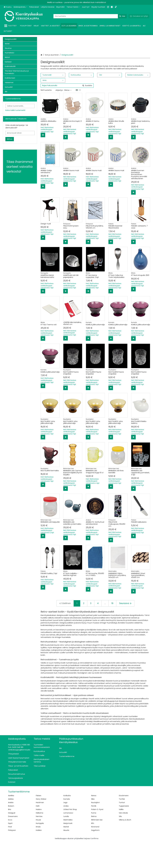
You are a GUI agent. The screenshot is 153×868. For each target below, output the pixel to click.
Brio (10, 836)
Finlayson (12, 857)
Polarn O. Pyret (97, 836)
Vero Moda (123, 839)
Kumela (67, 825)
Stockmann (124, 822)
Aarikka (11, 822)
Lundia (66, 843)
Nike (93, 825)
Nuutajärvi (95, 829)
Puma (94, 839)
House (38, 846)
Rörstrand (95, 853)
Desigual (12, 839)
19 (112, 630)
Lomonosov (68, 839)
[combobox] (90, 16)
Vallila (121, 836)
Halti (38, 832)
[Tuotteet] (11, 26)
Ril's (93, 850)
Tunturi (122, 829)
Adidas (11, 825)
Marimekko (68, 846)
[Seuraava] (125, 630)
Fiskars (39, 822)
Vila (120, 843)
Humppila (40, 850)
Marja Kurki (68, 850)
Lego (65, 829)
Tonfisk (122, 825)
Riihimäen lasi (97, 846)
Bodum (11, 832)
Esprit (10, 850)
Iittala (38, 853)
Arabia (11, 829)
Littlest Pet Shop (70, 836)
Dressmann (13, 843)
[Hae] (122, 16)
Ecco (10, 846)
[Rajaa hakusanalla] (67, 112)
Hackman (40, 829)
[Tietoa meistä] (73, 7)
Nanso (94, 822)
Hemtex (39, 843)
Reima (94, 843)
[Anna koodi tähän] (20, 133)
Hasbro (39, 836)
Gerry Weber (41, 825)
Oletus (68, 116)
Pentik (94, 832)
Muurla (66, 857)
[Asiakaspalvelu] (20, 7)
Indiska (39, 857)
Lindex (66, 832)
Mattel (66, 853)
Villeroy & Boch (125, 846)
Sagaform (95, 857)
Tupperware (124, 832)
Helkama (40, 839)
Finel (10, 853)
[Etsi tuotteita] (90, 16)
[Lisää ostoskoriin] (43, 161)
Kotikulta (67, 822)
